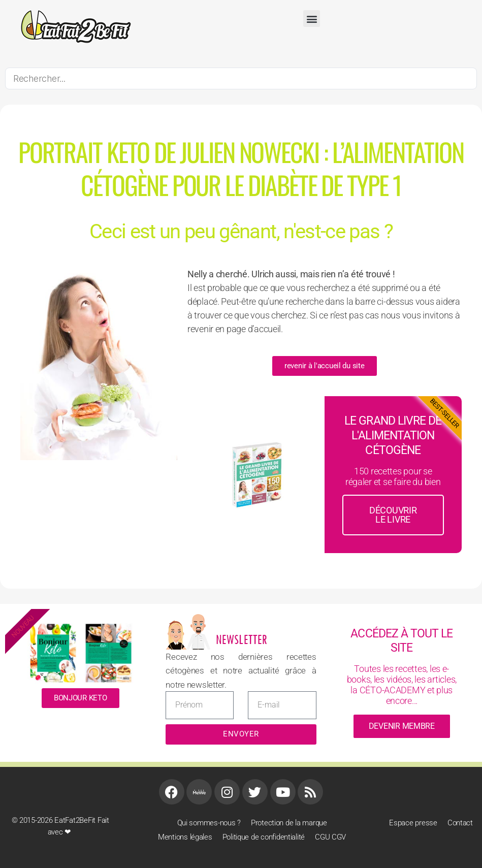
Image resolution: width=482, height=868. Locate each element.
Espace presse (413, 823)
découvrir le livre (393, 515)
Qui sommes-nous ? (209, 823)
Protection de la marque (289, 823)
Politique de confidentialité (264, 837)
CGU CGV (330, 837)
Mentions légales (185, 837)
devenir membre (402, 726)
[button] (312, 19)
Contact (460, 823)
